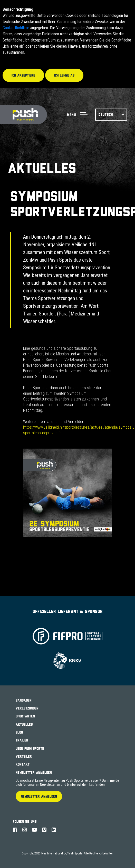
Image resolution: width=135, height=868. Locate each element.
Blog (19, 732)
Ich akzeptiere (23, 75)
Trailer (22, 740)
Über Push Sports (30, 748)
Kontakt (23, 764)
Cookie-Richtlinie (16, 28)
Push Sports (23, 115)
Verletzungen (27, 708)
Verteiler (24, 756)
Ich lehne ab (64, 75)
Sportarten (25, 716)
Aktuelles (24, 724)
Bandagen (24, 700)
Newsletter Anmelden (34, 772)
